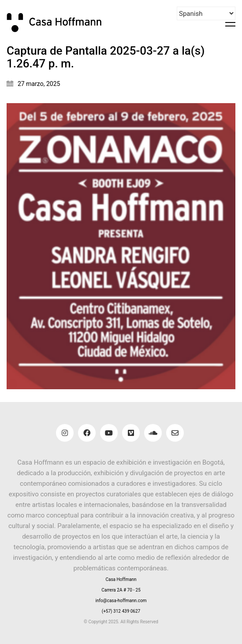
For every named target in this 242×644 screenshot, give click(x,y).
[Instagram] (65, 433)
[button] (230, 22)
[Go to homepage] (60, 22)
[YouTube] (109, 433)
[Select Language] (206, 13)
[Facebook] (87, 433)
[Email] (175, 433)
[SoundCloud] (153, 433)
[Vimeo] (131, 433)
